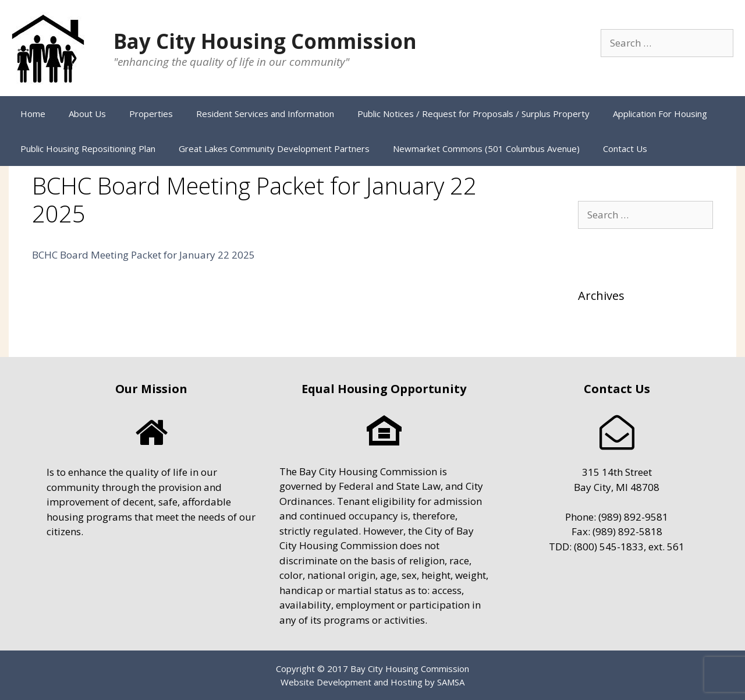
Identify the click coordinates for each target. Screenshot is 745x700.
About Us (87, 114)
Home (33, 114)
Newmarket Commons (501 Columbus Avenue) (486, 149)
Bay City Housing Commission (265, 41)
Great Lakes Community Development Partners (274, 149)
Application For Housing (660, 114)
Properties (151, 114)
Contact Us (625, 149)
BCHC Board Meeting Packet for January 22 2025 (143, 255)
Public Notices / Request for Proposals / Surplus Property (473, 114)
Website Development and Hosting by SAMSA (372, 682)
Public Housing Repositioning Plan (88, 149)
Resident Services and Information (265, 114)
